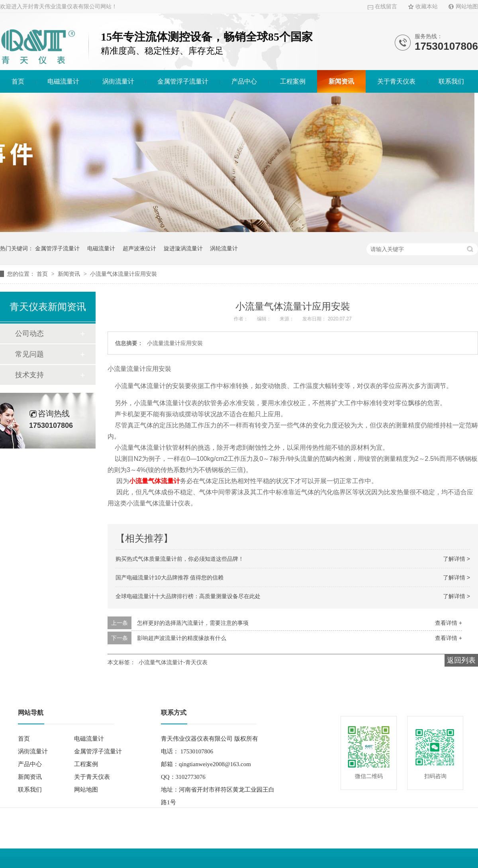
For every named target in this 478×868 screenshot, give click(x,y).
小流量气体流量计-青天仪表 (173, 662)
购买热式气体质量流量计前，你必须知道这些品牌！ (180, 559)
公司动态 (29, 334)
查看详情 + (449, 623)
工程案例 (293, 81)
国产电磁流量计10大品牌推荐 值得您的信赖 (169, 577)
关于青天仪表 (396, 81)
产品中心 (244, 81)
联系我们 (451, 81)
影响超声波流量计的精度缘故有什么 (182, 638)
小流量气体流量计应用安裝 (123, 274)
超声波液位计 (139, 248)
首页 (18, 81)
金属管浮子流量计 (183, 81)
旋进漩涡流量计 (183, 248)
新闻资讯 (341, 81)
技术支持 (29, 375)
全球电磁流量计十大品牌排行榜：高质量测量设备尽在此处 (188, 596)
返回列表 (461, 660)
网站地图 (467, 7)
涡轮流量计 (224, 248)
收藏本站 (427, 7)
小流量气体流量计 (155, 481)
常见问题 (29, 354)
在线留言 (386, 7)
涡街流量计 (118, 81)
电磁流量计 (63, 81)
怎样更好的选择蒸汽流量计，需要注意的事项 (193, 623)
